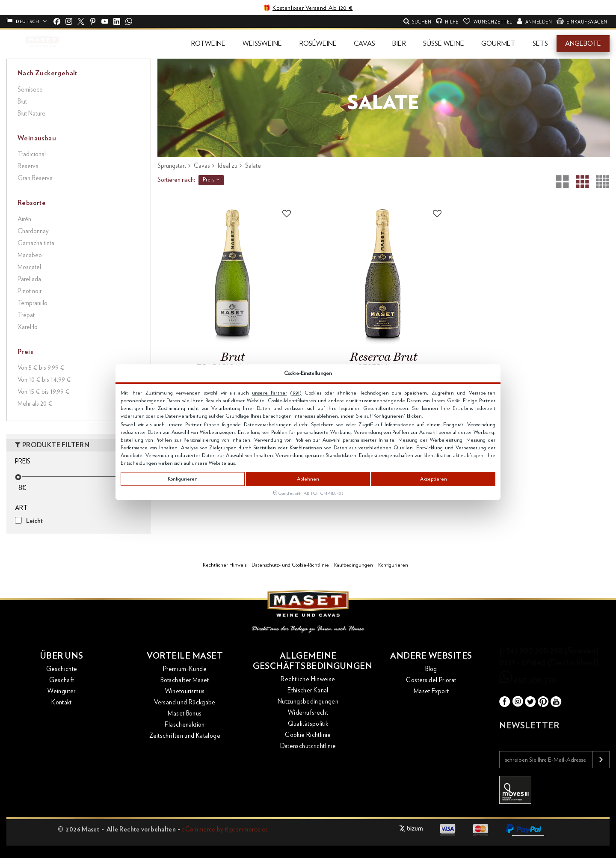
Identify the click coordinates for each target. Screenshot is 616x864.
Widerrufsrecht (308, 713)
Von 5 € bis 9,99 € (41, 368)
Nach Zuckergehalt (47, 73)
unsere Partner (269, 393)
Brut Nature (31, 114)
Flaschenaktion (185, 725)
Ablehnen (308, 479)
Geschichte (62, 669)
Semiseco (30, 90)
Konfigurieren (183, 479)
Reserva (28, 166)
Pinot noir (30, 291)
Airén (24, 219)
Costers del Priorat (431, 680)
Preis (211, 180)
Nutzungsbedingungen (308, 702)
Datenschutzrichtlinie (308, 746)
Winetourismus (185, 691)
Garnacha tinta (36, 243)
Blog (431, 669)
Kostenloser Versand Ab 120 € (313, 8)
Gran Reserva (35, 178)
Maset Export (431, 691)
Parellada (29, 279)
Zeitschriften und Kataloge (185, 736)
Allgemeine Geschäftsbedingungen (308, 661)
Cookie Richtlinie (308, 735)
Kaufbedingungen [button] (354, 565)
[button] (208, 44)
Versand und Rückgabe (185, 702)
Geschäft (62, 680)
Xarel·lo (28, 327)
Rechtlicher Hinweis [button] (225, 565)
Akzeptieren (434, 479)
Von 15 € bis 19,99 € (44, 392)
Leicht (34, 521)
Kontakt (62, 702)
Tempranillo (33, 303)
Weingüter (61, 691)
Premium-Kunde (185, 669)
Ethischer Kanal (308, 690)
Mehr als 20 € (35, 404)
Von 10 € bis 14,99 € (44, 380)
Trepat (26, 315)
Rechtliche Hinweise (308, 679)
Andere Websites (431, 656)
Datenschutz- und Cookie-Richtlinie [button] (290, 565)
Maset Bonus (185, 714)
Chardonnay (33, 231)
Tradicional (32, 154)
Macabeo (30, 255)
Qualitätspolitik (308, 724)
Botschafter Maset (185, 680)
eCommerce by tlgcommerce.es (225, 830)
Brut (22, 102)
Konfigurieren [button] (393, 565)
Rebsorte (32, 203)
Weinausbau (37, 138)
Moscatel (29, 267)
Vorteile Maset (185, 656)
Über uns (62, 656)
